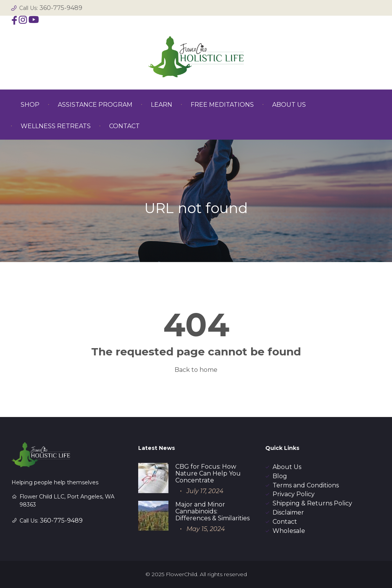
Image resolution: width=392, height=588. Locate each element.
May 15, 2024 (206, 529)
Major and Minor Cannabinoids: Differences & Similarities (212, 511)
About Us (287, 467)
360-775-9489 (61, 8)
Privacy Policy (294, 494)
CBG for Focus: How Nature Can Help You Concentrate (208, 473)
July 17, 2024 (205, 491)
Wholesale (289, 531)
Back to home (196, 370)
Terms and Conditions (306, 485)
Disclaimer (288, 512)
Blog (280, 476)
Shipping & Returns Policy (312, 503)
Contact (285, 522)
